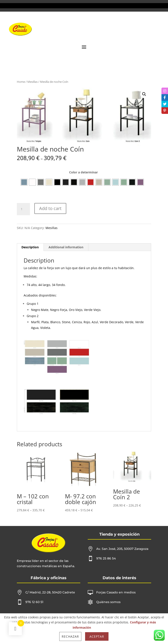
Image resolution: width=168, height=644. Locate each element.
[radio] (24, 182)
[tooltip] (165, 91)
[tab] (30, 247)
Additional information (66, 247)
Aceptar (97, 636)
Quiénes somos (108, 602)
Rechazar (70, 636)
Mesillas (32, 82)
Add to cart (50, 208)
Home (21, 82)
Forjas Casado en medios (116, 592)
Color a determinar (83, 172)
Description (30, 247)
